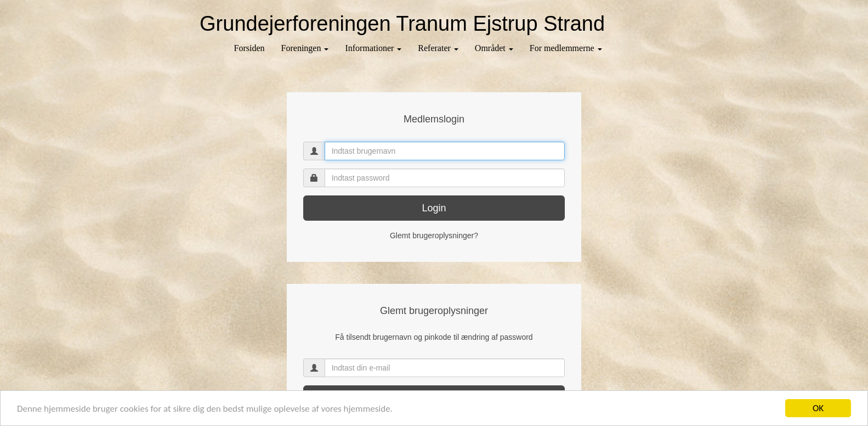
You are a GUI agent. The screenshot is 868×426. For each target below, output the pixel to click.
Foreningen (305, 48)
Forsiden (249, 48)
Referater (438, 48)
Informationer (373, 48)
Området (494, 48)
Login (434, 208)
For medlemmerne (566, 48)
